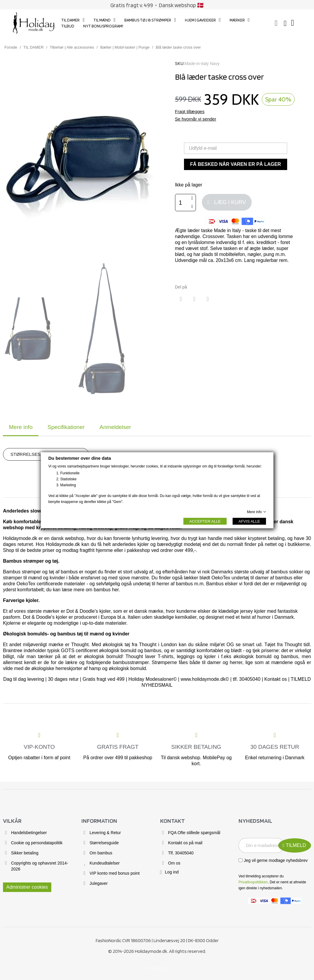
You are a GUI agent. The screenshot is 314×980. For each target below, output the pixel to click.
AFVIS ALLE (249, 521)
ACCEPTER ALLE (205, 521)
